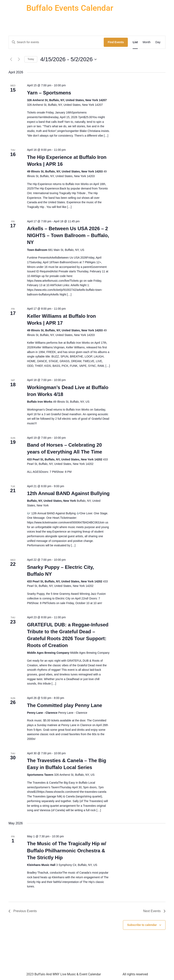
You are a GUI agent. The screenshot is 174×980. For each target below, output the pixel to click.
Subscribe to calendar (142, 925)
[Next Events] (19, 59)
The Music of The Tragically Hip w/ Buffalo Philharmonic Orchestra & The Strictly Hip (67, 850)
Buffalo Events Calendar (70, 8)
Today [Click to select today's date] (31, 59)
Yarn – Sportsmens (49, 93)
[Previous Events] (11, 59)
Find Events (116, 42)
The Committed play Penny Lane (65, 705)
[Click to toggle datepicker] (68, 59)
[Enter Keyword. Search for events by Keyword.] (56, 42)
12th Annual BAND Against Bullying (68, 493)
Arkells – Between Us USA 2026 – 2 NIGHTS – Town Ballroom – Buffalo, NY (68, 235)
